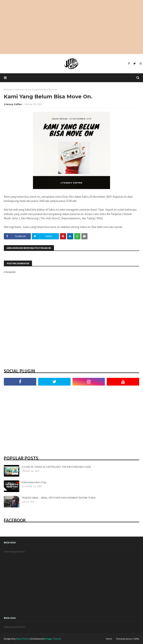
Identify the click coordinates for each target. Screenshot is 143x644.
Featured (19, 89)
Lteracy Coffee (13, 104)
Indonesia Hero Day (34, 482)
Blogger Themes (53, 639)
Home (109, 639)
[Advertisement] (71, 27)
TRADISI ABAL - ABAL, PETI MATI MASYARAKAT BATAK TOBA (58, 498)
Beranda (8, 89)
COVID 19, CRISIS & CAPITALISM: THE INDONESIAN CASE (56, 467)
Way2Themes (23, 639)
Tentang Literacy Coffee (127, 639)
